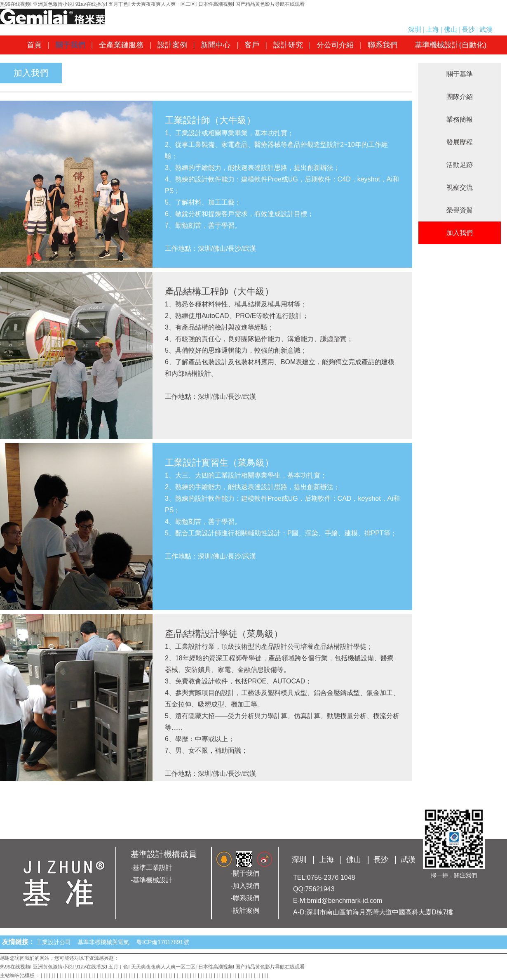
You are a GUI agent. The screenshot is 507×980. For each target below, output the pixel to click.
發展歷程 (460, 142)
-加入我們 (245, 886)
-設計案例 (245, 911)
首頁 (34, 45)
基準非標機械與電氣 (105, 942)
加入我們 (460, 233)
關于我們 (70, 45)
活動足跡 (460, 165)
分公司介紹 (335, 45)
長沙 (468, 29)
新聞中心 (216, 45)
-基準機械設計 (151, 880)
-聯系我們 (245, 898)
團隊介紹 (460, 97)
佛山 (451, 29)
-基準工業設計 (151, 868)
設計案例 (172, 45)
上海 (432, 29)
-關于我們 (245, 873)
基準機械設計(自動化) (451, 45)
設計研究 (288, 45)
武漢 (486, 29)
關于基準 (460, 74)
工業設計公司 (55, 942)
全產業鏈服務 (121, 45)
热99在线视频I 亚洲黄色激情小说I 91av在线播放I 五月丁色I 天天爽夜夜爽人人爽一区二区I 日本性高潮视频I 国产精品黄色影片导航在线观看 (152, 4)
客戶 (252, 45)
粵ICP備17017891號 (163, 942)
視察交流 (460, 187)
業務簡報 (460, 119)
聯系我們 (383, 45)
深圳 (415, 29)
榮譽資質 (460, 210)
